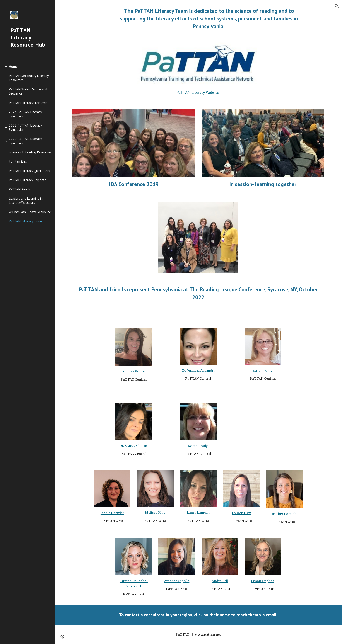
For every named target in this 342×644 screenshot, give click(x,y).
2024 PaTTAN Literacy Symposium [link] (25, 114)
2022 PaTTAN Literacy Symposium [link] (25, 127)
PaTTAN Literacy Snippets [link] (27, 180)
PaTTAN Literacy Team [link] (25, 221)
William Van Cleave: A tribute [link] (30, 212)
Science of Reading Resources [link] (30, 152)
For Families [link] (18, 161)
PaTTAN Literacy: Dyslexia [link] (28, 103)
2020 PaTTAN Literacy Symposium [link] (25, 141)
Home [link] (13, 66)
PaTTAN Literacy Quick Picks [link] (29, 171)
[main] (209, 19)
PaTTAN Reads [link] (19, 189)
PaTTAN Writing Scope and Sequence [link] (28, 91)
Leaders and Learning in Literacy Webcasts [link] (26, 200)
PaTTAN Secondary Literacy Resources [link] (29, 78)
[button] (337, 6)
